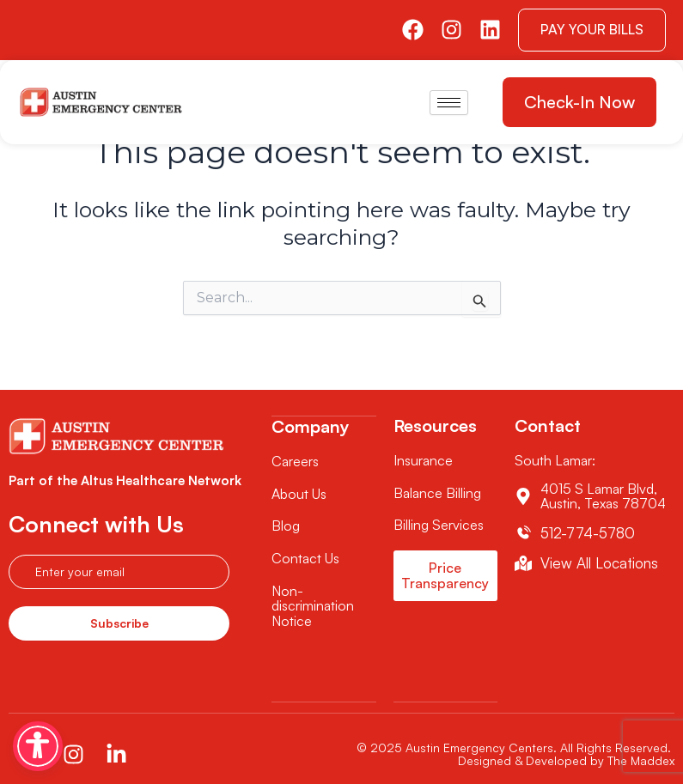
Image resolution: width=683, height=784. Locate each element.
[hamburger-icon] (449, 103)
